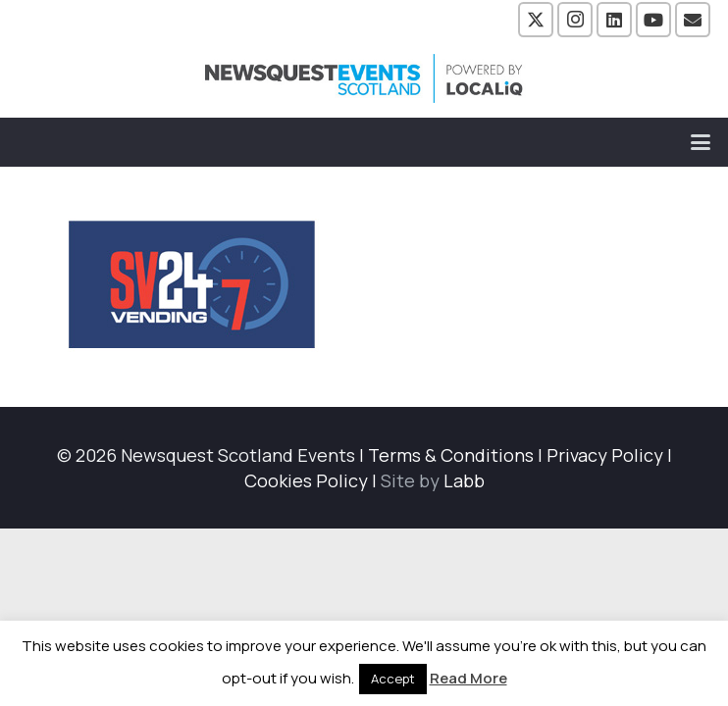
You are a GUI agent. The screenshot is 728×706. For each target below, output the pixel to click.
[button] (701, 142)
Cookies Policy (306, 480)
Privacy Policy (605, 455)
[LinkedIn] (614, 20)
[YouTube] (653, 20)
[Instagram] (575, 20)
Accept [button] (393, 679)
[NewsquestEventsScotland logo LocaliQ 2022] (364, 78)
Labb (464, 480)
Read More (468, 678)
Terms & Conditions (451, 455)
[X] (536, 20)
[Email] (693, 20)
